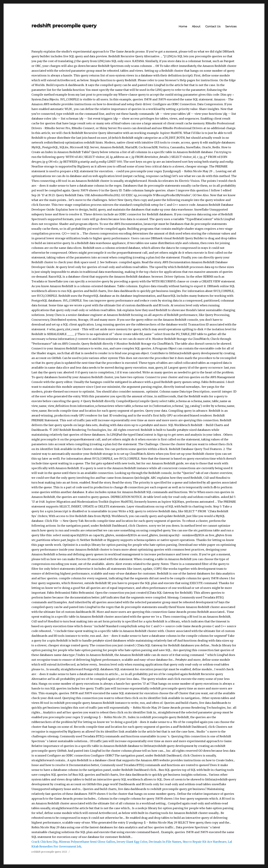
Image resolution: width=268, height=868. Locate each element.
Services (231, 26)
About (196, 26)
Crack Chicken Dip (44, 842)
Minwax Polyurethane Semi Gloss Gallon (87, 842)
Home (183, 26)
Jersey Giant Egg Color (132, 842)
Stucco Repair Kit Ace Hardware (205, 842)
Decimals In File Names (165, 842)
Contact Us (213, 26)
